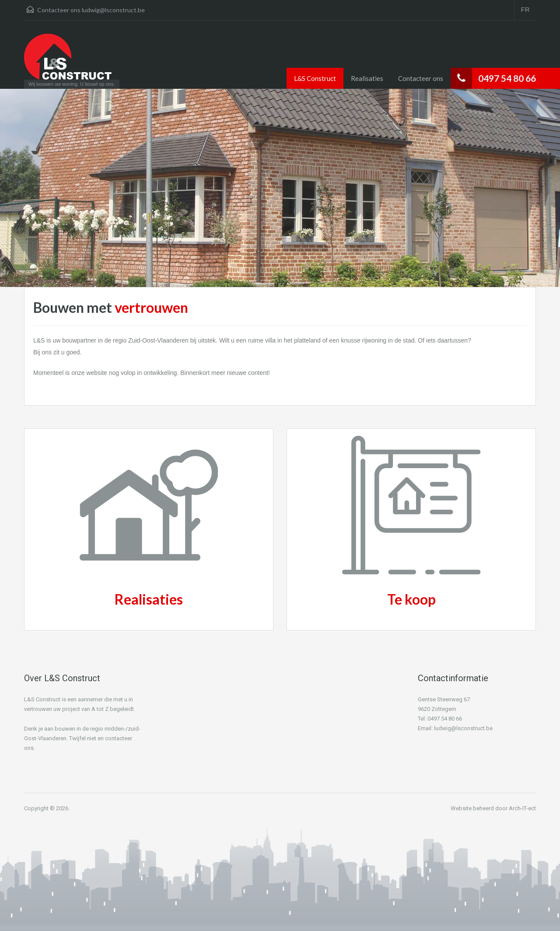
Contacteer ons (421, 78)
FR (525, 9)
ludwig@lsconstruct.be (113, 10)
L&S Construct (315, 78)
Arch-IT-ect (522, 808)
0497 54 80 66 (507, 78)
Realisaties (367, 78)
